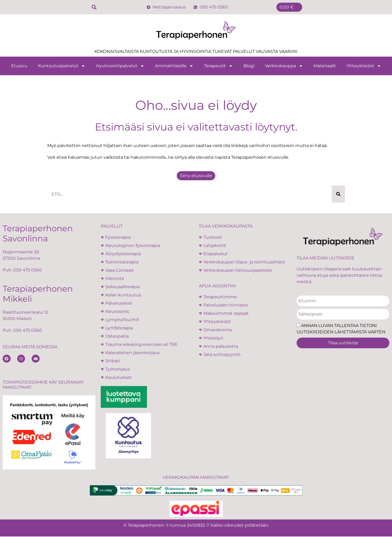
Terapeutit (218, 66)
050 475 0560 (28, 270)
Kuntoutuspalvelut (62, 66)
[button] (94, 7)
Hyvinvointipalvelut (120, 66)
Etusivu (19, 66)
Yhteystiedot (364, 66)
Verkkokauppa (284, 66)
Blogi (249, 66)
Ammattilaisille (174, 66)
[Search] (338, 194)
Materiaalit (325, 66)
